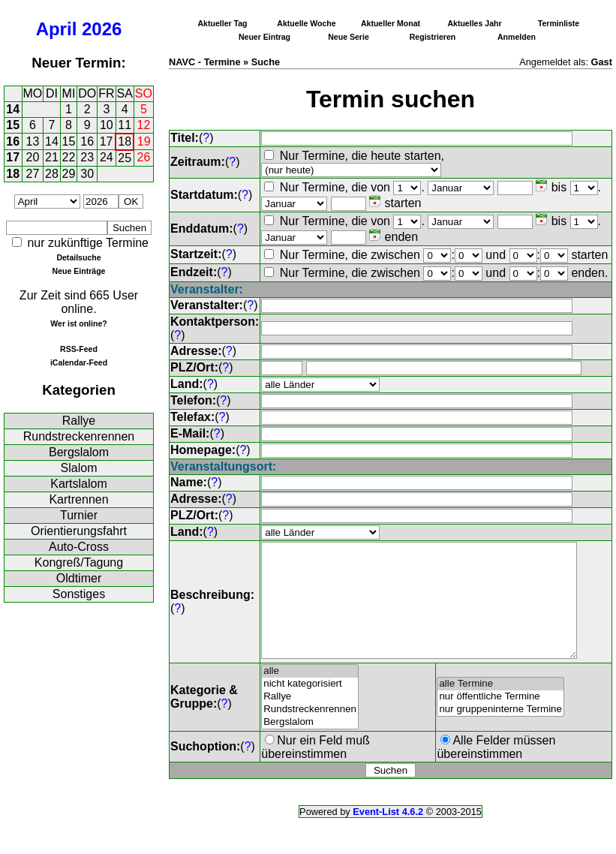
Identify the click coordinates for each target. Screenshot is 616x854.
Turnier (79, 515)
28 (52, 174)
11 (125, 125)
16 (13, 141)
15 (13, 125)
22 (69, 157)
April (57, 29)
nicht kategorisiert (310, 707)
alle (310, 694)
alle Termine (501, 707)
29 (69, 174)
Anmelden (517, 37)
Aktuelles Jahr (474, 23)
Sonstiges (79, 594)
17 (107, 141)
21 (52, 157)
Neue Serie (349, 37)
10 (107, 125)
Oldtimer (79, 578)
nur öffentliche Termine (501, 719)
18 (125, 141)
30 (87, 174)
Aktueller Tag (222, 23)
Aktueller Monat (391, 23)
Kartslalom (79, 484)
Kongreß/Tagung (79, 562)
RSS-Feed (79, 349)
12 (144, 125)
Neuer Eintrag (264, 37)
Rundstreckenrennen (79, 436)
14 (13, 109)
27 (33, 174)
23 (87, 157)
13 (33, 141)
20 (33, 157)
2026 (102, 29)
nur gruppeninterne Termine (501, 732)
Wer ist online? (78, 323)
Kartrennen (78, 499)
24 (107, 157)
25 (125, 158)
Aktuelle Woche (306, 23)
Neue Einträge (79, 271)
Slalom (79, 468)
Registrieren (433, 37)
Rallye (79, 421)
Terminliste (559, 23)
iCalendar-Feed (79, 362)
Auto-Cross (79, 547)
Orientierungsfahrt (79, 531)
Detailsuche (78, 257)
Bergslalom (79, 452)
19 (144, 141)
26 (144, 157)
